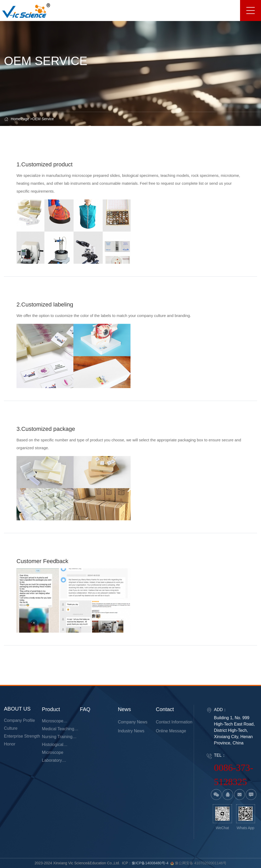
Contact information (174, 722)
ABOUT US (17, 709)
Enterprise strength (22, 736)
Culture (11, 728)
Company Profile (19, 720)
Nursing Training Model (57, 738)
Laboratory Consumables (55, 761)
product (51, 709)
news (124, 709)
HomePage (20, 119)
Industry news (131, 731)
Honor (10, 744)
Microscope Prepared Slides (57, 722)
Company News (133, 722)
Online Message (171, 731)
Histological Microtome (53, 745)
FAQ (85, 709)
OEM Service (43, 119)
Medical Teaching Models (58, 730)
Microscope (53, 752)
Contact (165, 709)
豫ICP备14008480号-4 (150, 863)
